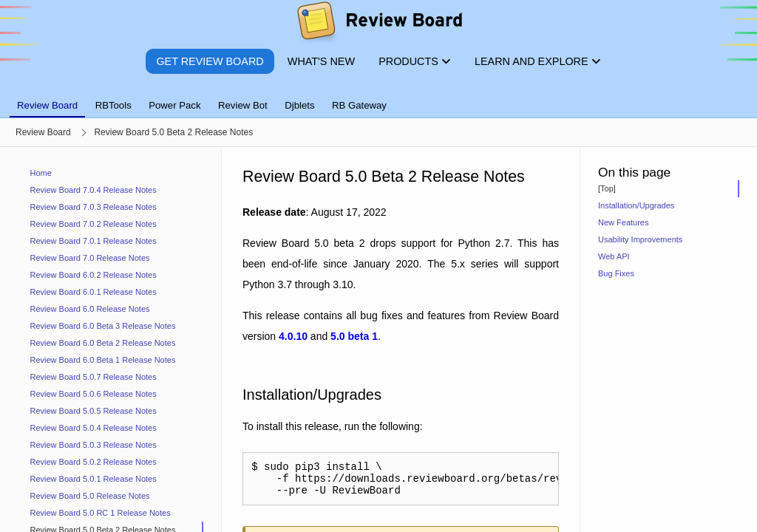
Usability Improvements (640, 239)
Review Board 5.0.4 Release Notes (94, 428)
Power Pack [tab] (174, 105)
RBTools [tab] (113, 105)
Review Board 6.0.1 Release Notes (94, 292)
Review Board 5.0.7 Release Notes (94, 377)
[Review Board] (379, 24)
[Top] (607, 188)
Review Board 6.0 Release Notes (90, 309)
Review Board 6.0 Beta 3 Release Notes (103, 326)
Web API (614, 256)
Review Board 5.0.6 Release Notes (94, 394)
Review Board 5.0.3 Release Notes (94, 445)
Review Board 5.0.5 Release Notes (94, 411)
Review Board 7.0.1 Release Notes (94, 241)
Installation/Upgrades (636, 205)
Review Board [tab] (47, 105)
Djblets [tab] (299, 105)
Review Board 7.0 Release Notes (90, 258)
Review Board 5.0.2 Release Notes (94, 462)
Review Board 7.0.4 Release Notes (94, 190)
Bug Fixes (616, 273)
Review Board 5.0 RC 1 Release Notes (101, 513)
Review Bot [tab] (243, 105)
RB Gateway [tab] (359, 105)
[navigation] (111, 340)
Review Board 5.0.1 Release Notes (94, 479)
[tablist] (378, 97)
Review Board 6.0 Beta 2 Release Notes (103, 343)
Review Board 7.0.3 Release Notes (94, 207)
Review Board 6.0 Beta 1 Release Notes (103, 360)
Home (41, 173)
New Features (623, 222)
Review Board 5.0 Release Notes (90, 496)
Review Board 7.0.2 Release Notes (94, 224)
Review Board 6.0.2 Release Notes (94, 275)
